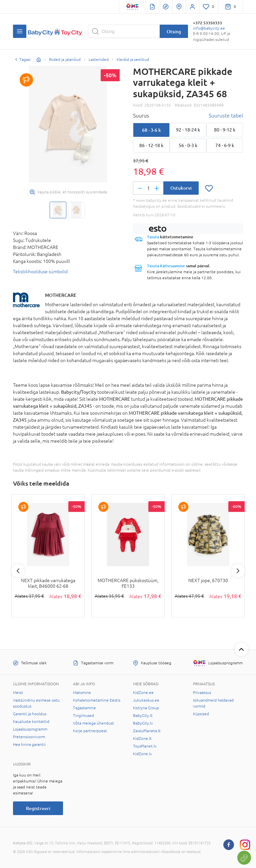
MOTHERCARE (61, 295)
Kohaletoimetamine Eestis (97, 700)
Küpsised (201, 714)
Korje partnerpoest (90, 731)
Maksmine (82, 693)
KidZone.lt (142, 739)
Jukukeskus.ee (146, 700)
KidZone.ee (143, 693)
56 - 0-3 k (188, 145)
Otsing (174, 31)
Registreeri (38, 808)
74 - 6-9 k (225, 145)
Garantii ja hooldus (30, 714)
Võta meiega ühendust (93, 723)
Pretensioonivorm (29, 737)
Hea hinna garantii (29, 745)
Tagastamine (84, 708)
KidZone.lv (142, 754)
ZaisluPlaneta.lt (147, 731)
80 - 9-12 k (225, 130)
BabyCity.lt (143, 716)
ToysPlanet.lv (145, 746)
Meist (18, 693)
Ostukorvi (181, 188)
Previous (18, 571)
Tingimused (83, 716)
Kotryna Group (146, 708)
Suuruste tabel (226, 115)
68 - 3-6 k (151, 130)
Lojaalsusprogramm (30, 729)
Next (238, 571)
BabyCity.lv (143, 723)
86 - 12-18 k (151, 145)
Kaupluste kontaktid (31, 722)
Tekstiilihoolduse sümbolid (40, 272)
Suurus (141, 115)
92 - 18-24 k (188, 130)
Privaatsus (202, 693)
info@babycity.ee (209, 28)
